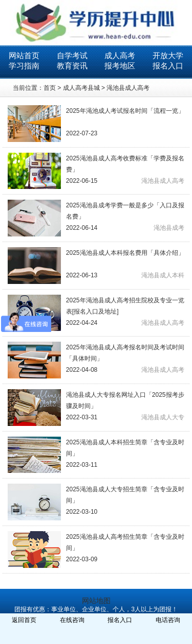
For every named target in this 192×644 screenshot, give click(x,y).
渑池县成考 (169, 228)
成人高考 (120, 55)
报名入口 (168, 66)
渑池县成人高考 (128, 88)
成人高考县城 (81, 88)
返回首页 (24, 620)
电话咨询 (168, 620)
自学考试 (72, 55)
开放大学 (168, 55)
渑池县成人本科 (163, 275)
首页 (50, 88)
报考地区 (120, 66)
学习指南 (24, 66)
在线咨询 (72, 620)
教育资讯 (72, 66)
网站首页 (24, 55)
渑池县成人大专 (163, 417)
